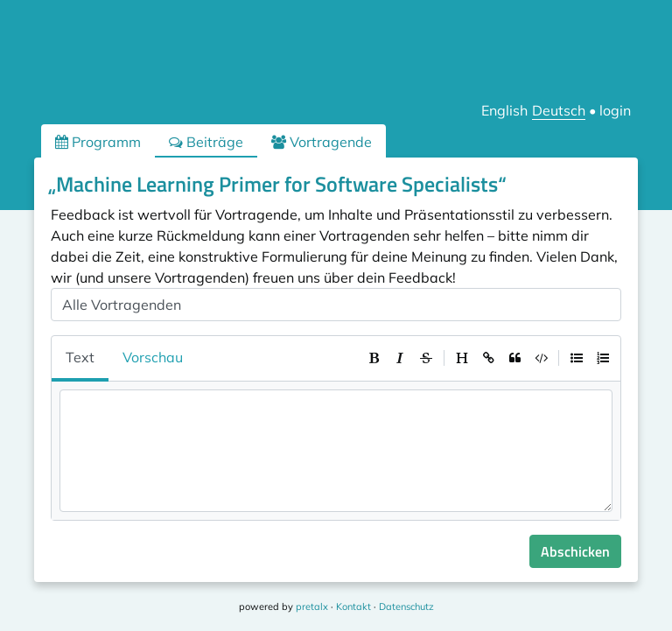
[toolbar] (488, 358)
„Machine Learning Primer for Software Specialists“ (277, 184)
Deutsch (559, 110)
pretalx (312, 606)
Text (80, 357)
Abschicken (575, 551)
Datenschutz (406, 606)
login (615, 110)
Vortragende (322, 142)
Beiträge (206, 142)
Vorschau (153, 357)
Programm (98, 142)
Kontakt (353, 606)
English (504, 110)
